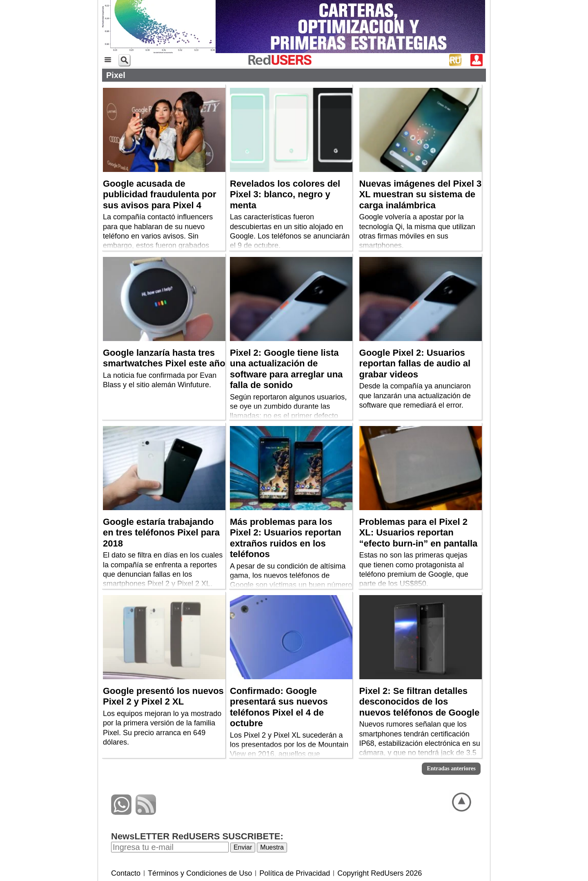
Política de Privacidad (295, 873)
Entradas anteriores (451, 768)
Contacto (126, 873)
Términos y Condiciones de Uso (200, 873)
